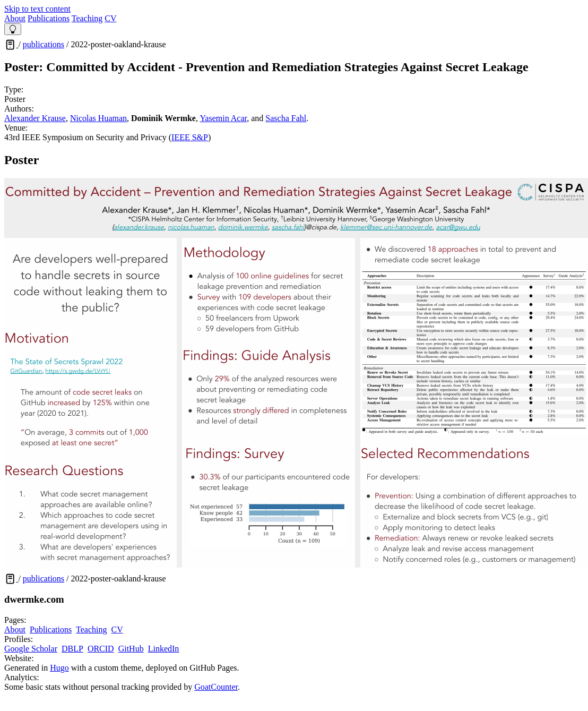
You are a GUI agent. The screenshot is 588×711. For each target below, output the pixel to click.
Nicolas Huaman (98, 118)
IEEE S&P (190, 137)
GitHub (131, 649)
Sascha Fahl (286, 118)
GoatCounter (216, 687)
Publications (49, 18)
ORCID (101, 649)
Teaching (87, 18)
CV (110, 18)
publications (44, 44)
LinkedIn (164, 649)
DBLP (72, 649)
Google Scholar (31, 649)
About (15, 18)
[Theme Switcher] (13, 29)
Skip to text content (37, 9)
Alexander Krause (35, 118)
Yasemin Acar (223, 118)
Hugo (59, 668)
